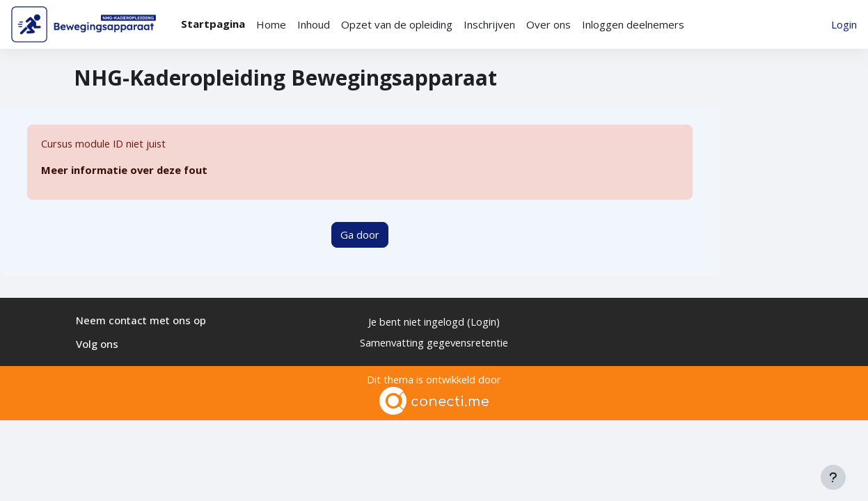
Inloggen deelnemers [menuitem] (633, 24)
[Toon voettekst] (833, 477)
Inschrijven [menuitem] (489, 24)
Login (844, 24)
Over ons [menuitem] (549, 24)
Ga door (360, 235)
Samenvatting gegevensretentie (434, 343)
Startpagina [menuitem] (213, 24)
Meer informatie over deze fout (125, 170)
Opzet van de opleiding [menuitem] (397, 24)
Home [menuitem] (271, 24)
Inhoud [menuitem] (314, 24)
